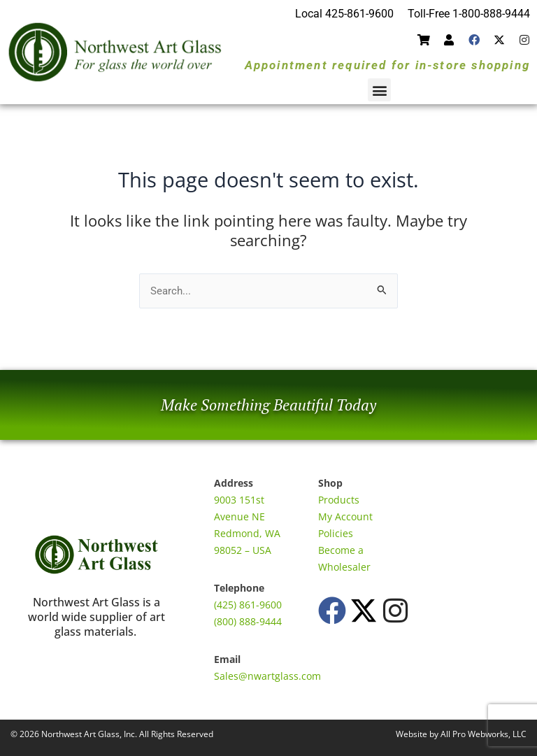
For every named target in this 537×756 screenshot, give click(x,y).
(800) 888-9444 (248, 621)
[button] (379, 90)
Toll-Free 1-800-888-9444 (469, 14)
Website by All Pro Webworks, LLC (461, 734)
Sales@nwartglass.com (267, 676)
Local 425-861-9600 (344, 14)
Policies (336, 533)
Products (339, 500)
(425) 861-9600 (248, 605)
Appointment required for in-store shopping (387, 65)
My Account (345, 516)
